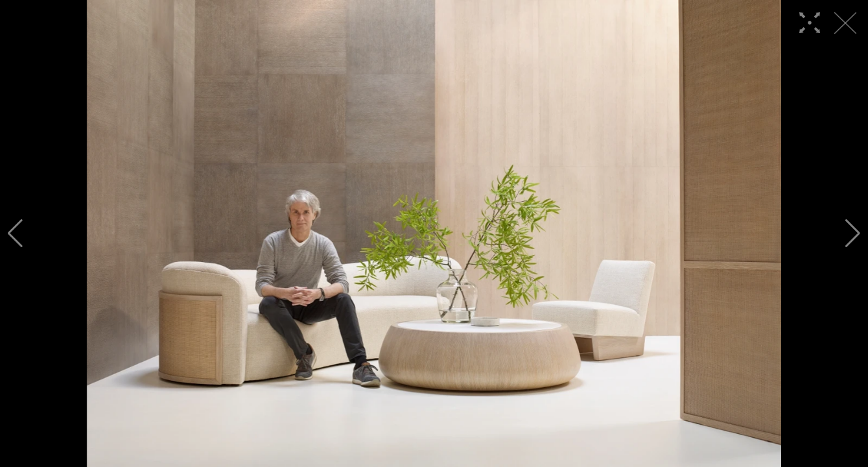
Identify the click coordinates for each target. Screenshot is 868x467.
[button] (15, 233)
